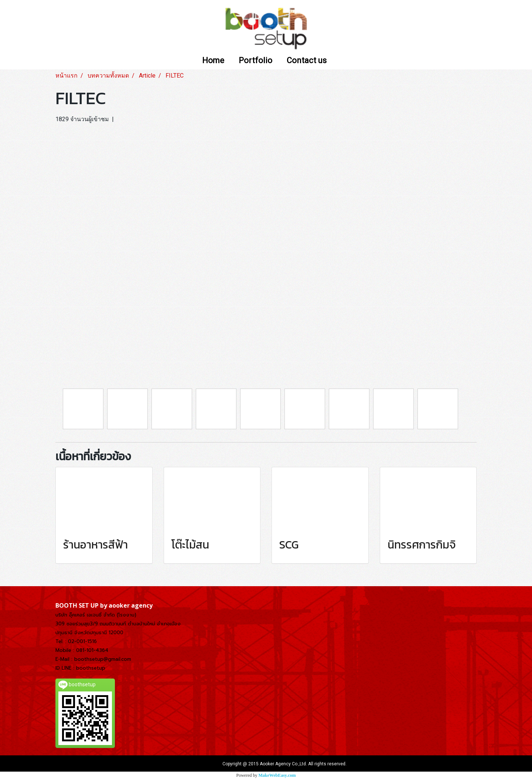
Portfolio (255, 61)
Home (213, 61)
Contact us (307, 61)
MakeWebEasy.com (277, 775)
